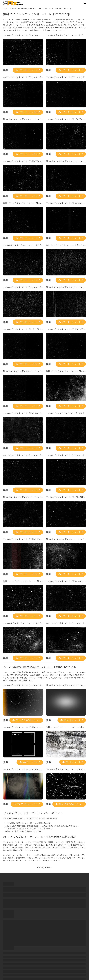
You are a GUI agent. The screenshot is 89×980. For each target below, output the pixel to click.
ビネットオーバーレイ (73, 720)
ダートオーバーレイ (74, 762)
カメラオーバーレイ (31, 762)
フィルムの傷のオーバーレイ (28, 720)
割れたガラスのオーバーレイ (71, 804)
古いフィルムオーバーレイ (28, 804)
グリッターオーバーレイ (29, 70)
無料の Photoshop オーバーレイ (33, 667)
